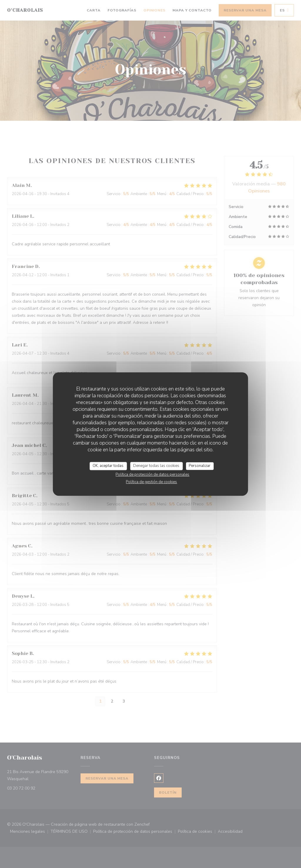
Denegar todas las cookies (156, 466)
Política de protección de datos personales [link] (152, 475)
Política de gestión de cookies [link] (151, 482)
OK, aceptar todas (108, 466)
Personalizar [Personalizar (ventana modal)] (200, 466)
